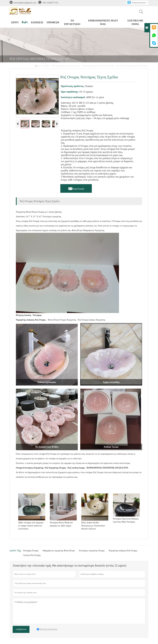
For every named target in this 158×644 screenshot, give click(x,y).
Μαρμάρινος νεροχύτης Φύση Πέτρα (59, 551)
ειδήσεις (37, 22)
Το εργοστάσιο (72, 22)
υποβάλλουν (21, 629)
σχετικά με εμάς (135, 22)
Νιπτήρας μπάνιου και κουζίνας (66, 66)
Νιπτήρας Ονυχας (31, 551)
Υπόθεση (53, 22)
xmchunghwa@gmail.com (25, 3)
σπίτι (15, 22)
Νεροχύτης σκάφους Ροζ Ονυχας (123, 551)
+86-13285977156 (50, 3)
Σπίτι (38, 66)
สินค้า (25, 22)
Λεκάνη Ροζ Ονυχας (32, 555)
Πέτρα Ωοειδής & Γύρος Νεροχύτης (98, 66)
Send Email (76, 188)
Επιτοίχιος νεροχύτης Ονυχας (92, 551)
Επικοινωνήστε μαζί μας (103, 22)
